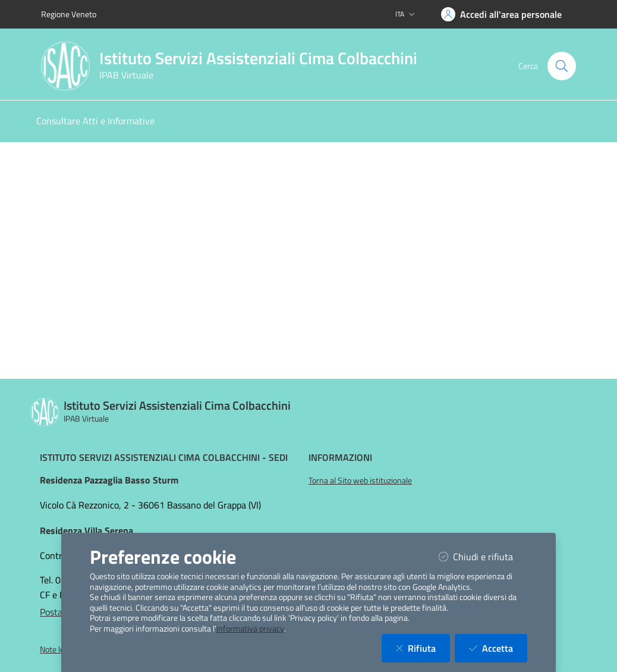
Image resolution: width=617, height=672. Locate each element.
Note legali (58, 649)
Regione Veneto (69, 14)
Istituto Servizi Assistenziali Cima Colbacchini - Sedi (164, 457)
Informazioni (340, 457)
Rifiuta (423, 648)
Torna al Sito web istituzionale (360, 481)
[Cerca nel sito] (562, 66)
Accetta (498, 648)
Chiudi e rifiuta (483, 556)
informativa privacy (250, 629)
